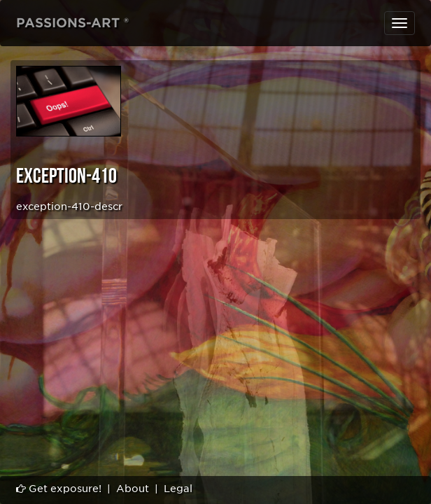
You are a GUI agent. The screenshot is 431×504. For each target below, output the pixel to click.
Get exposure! (59, 489)
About (133, 489)
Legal (178, 489)
